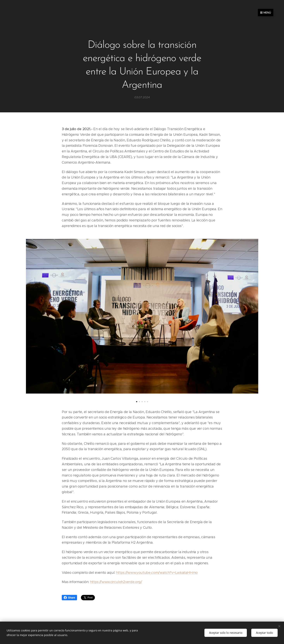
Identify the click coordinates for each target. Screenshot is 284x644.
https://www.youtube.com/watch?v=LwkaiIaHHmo (157, 573)
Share (69, 598)
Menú (266, 13)
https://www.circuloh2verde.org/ (116, 582)
